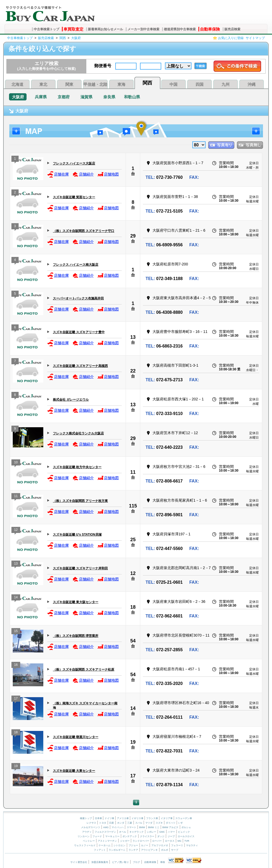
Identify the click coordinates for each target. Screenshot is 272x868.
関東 (69, 84)
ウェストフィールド (85, 845)
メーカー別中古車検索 (143, 29)
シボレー (151, 832)
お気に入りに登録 (231, 38)
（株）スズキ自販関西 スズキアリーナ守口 (84, 231)
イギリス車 (138, 818)
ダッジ (161, 836)
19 (133, 742)
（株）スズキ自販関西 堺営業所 (76, 636)
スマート (131, 827)
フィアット (100, 850)
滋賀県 (86, 97)
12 (16, 530)
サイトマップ (255, 38)
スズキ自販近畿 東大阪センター (76, 602)
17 (16, 699)
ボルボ (165, 850)
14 (16, 598)
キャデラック (137, 832)
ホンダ (121, 823)
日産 (112, 823)
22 (133, 371)
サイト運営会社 (79, 862)
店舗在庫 (58, 174)
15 (16, 632)
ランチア (133, 850)
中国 (173, 84)
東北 (43, 84)
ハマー (171, 832)
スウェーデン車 (184, 818)
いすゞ (182, 823)
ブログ (136, 862)
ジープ (171, 836)
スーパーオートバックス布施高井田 (78, 298)
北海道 (17, 84)
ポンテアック (130, 836)
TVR (187, 841)
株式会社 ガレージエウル (71, 400)
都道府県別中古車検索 (180, 29)
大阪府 (76, 38)
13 (133, 337)
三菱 (130, 823)
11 (133, 472)
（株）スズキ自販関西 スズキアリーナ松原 (84, 670)
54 (133, 641)
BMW (142, 827)
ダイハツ (171, 823)
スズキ (159, 823)
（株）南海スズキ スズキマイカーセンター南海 (85, 705)
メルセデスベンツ (91, 827)
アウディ (87, 832)
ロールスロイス (186, 836)
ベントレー (89, 841)
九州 (226, 84)
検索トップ (86, 818)
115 (133, 506)
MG (179, 841)
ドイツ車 (110, 818)
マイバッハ (118, 827)
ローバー (157, 841)
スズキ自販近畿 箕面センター (74, 197)
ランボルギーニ (117, 850)
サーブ (175, 850)
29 (133, 236)
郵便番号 (103, 66)
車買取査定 (73, 29)
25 (133, 540)
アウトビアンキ (149, 850)
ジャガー (125, 841)
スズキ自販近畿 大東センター (74, 771)
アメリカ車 (123, 818)
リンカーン (84, 836)
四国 (199, 84)
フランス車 (152, 818)
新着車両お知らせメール (105, 29)
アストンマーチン (107, 841)
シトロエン (119, 845)
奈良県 (109, 97)
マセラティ (192, 845)
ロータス (170, 841)
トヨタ (103, 823)
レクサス (91, 823)
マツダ (149, 823)
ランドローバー (141, 841)
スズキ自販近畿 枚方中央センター (77, 467)
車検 (163, 862)
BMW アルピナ (170, 827)
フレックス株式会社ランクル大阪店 (78, 433)
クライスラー (147, 836)
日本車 (99, 818)
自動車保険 (210, 29)
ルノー (145, 845)
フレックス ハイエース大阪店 (74, 163)
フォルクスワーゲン (105, 832)
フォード (97, 836)
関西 (63, 38)
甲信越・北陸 (95, 84)
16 (16, 665)
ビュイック (184, 832)
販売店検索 (232, 29)
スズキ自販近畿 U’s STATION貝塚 (77, 535)
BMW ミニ (154, 827)
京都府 (64, 97)
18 (133, 607)
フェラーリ (177, 845)
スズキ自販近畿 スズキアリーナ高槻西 (80, 366)
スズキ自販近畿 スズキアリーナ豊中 (79, 332)
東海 (121, 84)
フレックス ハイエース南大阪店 (76, 265)
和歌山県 (132, 97)
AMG (106, 827)
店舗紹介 (83, 174)
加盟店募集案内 (100, 862)
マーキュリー (112, 836)
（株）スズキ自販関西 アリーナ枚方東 (80, 501)
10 (16, 463)
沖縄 (252, 84)
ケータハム (105, 845)
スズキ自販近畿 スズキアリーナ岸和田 (80, 568)
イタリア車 (167, 818)
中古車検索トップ (46, 29)
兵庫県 (41, 97)
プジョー (133, 845)
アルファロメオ (160, 845)
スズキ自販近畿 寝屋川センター (76, 737)
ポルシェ (186, 827)
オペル (123, 832)
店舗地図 (108, 174)
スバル (139, 823)
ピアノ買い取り (120, 862)
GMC (162, 832)
